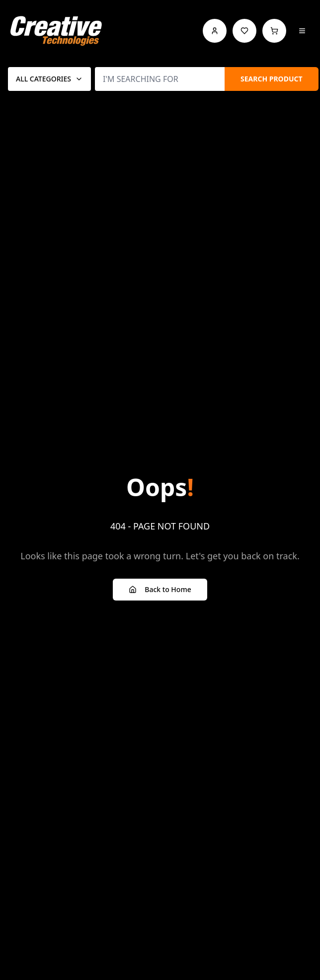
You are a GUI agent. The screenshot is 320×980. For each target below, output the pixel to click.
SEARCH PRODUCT (272, 79)
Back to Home (160, 589)
